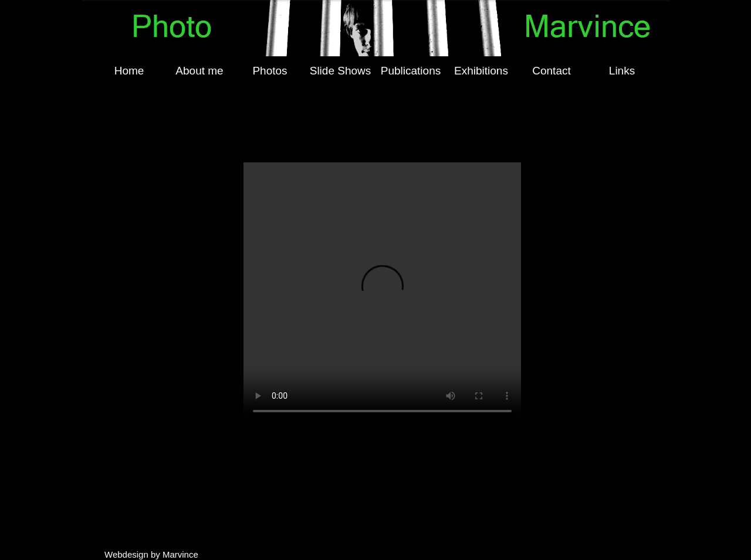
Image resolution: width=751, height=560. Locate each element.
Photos (270, 71)
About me (199, 71)
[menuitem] (129, 71)
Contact (551, 71)
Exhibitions (481, 71)
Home (129, 71)
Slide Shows (341, 71)
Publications (411, 71)
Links (622, 71)
